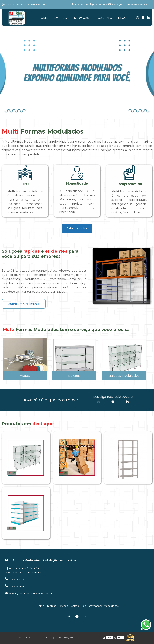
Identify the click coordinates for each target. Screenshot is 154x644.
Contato (105, 18)
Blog (122, 18)
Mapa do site (111, 606)
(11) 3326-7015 (98, 5)
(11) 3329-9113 (80, 5)
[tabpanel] (77, 72)
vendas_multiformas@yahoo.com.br (130, 5)
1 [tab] (77, 114)
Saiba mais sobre (77, 228)
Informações (95, 606)
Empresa (61, 18)
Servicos (82, 18)
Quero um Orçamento (24, 304)
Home (43, 18)
